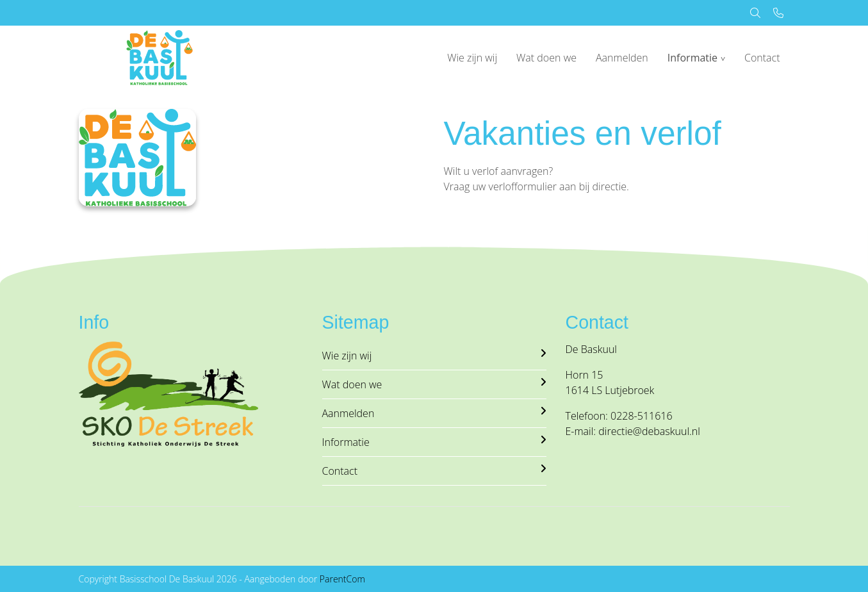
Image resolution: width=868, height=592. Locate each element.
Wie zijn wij (472, 58)
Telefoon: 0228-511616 (619, 416)
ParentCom (342, 579)
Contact (762, 58)
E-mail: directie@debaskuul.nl (633, 431)
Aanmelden (622, 58)
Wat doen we (546, 58)
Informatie (692, 58)
